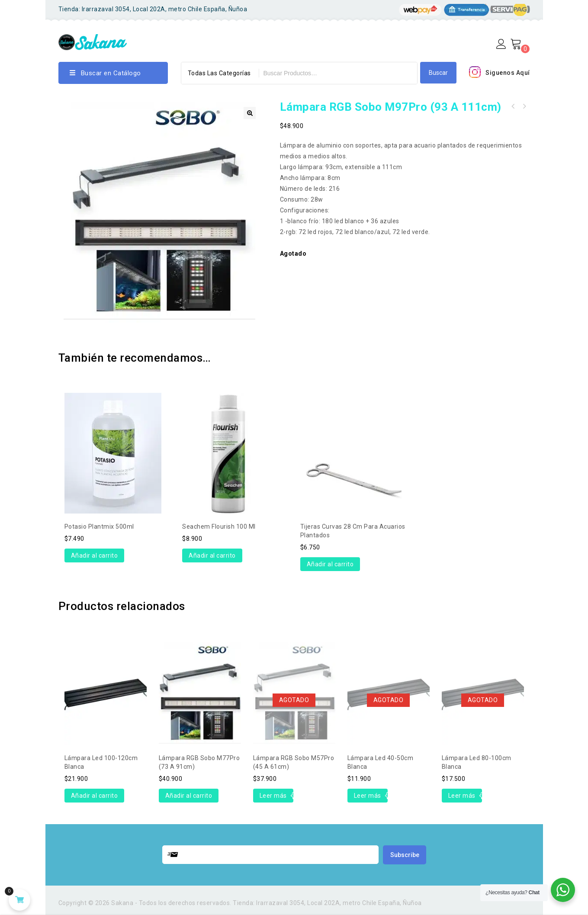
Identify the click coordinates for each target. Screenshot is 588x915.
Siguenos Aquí (508, 73)
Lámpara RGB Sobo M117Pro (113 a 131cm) (513, 106)
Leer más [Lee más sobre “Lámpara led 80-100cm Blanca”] (462, 796)
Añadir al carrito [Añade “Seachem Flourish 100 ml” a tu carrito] (212, 555)
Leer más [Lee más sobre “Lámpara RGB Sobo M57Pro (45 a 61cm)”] (273, 796)
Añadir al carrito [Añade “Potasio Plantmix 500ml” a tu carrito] (95, 555)
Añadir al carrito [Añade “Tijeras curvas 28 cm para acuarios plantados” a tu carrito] (330, 564)
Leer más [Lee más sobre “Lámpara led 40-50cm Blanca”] (368, 796)
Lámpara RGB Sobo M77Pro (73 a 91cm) (524, 106)
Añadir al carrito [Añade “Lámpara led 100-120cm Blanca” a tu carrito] (95, 796)
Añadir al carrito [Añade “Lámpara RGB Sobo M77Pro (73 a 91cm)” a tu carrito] (189, 796)
